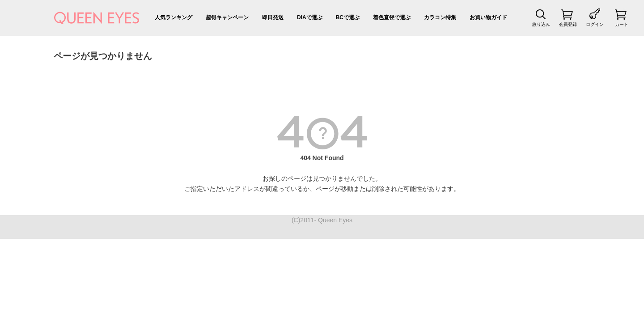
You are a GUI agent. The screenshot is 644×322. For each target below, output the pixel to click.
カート (622, 24)
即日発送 (273, 17)
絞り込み (541, 24)
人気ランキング (174, 17)
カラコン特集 (440, 17)
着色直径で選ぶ (392, 17)
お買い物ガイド (488, 17)
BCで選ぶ (348, 17)
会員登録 (568, 24)
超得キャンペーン (227, 17)
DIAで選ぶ (310, 17)
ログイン (595, 24)
